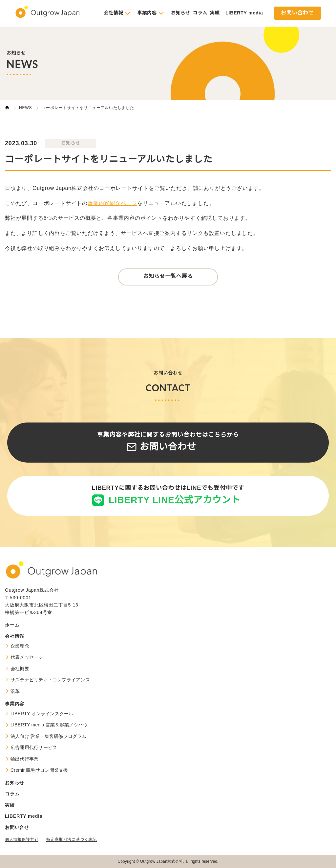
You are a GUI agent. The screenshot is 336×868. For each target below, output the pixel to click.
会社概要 (20, 669)
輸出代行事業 (24, 759)
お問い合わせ (297, 13)
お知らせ (181, 13)
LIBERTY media (244, 13)
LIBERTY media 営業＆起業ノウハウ (49, 725)
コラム (200, 13)
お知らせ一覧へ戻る (168, 276)
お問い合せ (17, 827)
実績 (215, 13)
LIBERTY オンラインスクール (42, 714)
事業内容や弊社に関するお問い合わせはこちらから (168, 442)
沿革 (15, 691)
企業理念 (20, 646)
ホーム (12, 625)
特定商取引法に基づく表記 (72, 839)
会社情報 (113, 13)
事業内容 (147, 13)
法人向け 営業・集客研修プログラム (49, 736)
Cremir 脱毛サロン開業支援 (39, 770)
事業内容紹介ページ (112, 204)
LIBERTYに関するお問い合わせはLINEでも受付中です (168, 495)
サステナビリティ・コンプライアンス (50, 680)
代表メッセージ (27, 657)
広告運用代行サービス (34, 747)
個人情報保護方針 (22, 839)
